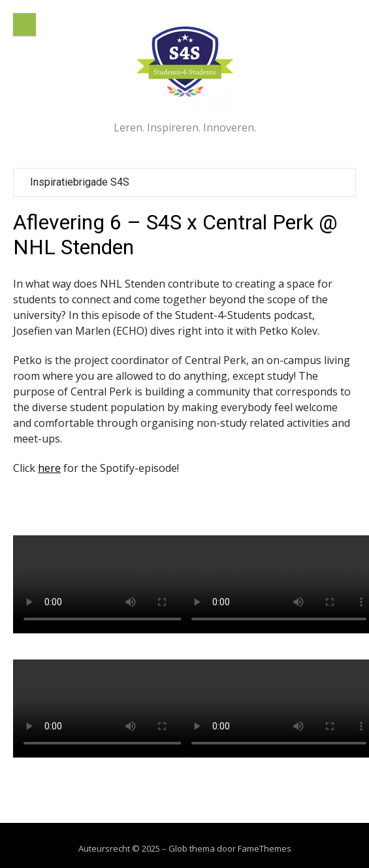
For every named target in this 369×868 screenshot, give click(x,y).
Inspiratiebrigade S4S (80, 182)
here (49, 468)
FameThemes (265, 848)
